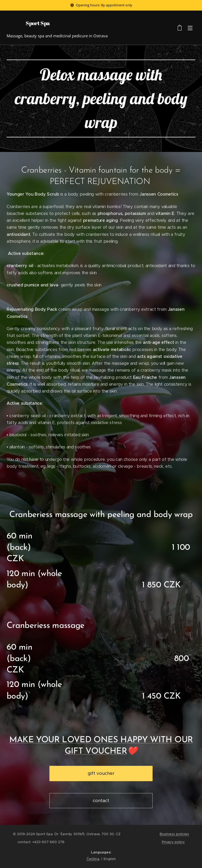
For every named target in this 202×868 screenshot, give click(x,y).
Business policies (174, 834)
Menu (190, 28)
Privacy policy (173, 842)
